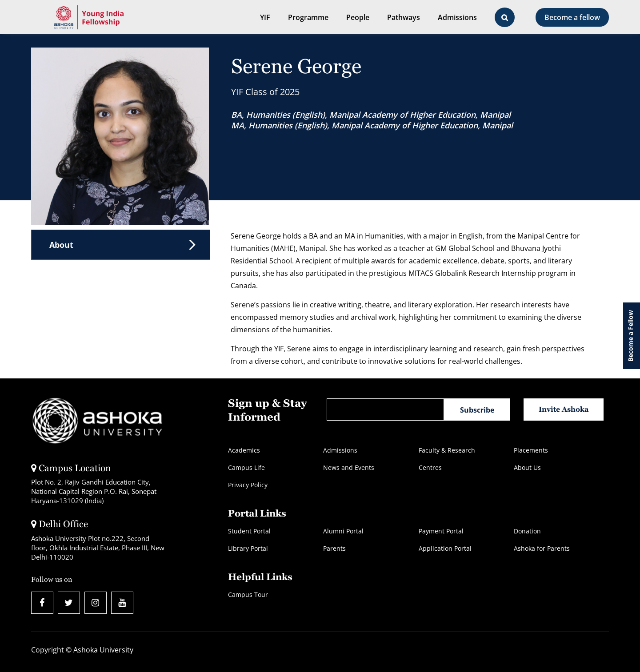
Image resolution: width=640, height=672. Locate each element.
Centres (430, 467)
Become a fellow (572, 17)
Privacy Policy (248, 485)
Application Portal (445, 548)
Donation (527, 531)
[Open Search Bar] (505, 17)
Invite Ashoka (564, 409)
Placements (531, 450)
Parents (334, 548)
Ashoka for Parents (542, 548)
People (358, 17)
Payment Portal (441, 531)
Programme (308, 17)
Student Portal (249, 531)
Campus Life (246, 467)
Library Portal (248, 548)
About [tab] (61, 245)
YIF (265, 17)
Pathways (404, 17)
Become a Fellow (630, 336)
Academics (244, 450)
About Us (527, 467)
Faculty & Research (447, 450)
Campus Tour (248, 594)
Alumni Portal (343, 531)
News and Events (349, 467)
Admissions (457, 17)
